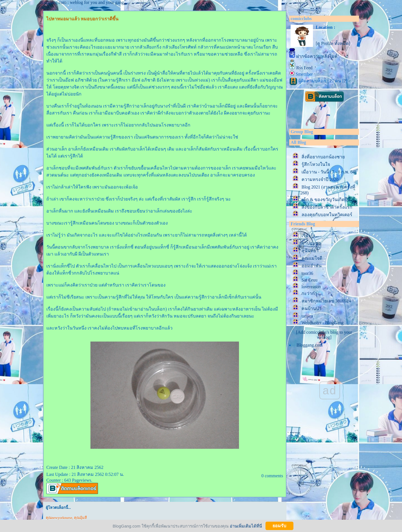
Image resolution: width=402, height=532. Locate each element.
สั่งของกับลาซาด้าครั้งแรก (327, 207)
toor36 (307, 273)
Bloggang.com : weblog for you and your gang (82, 2)
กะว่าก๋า (309, 293)
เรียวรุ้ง (308, 236)
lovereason (311, 287)
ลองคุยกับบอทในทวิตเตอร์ (327, 215)
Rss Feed (304, 68)
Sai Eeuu (309, 280)
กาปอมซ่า (311, 243)
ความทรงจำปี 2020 (321, 179)
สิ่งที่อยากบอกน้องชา (323, 157)
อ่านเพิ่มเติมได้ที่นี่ (246, 526)
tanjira (307, 316)
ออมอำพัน (312, 266)
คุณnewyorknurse (59, 518)
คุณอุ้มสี (80, 518)
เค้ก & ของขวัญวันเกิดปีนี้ (326, 200)
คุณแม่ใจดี (312, 258)
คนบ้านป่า (311, 308)
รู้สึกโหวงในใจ (316, 164)
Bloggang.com (310, 345)
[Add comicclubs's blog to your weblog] (324, 335)
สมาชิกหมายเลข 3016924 (326, 301)
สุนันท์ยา (310, 251)
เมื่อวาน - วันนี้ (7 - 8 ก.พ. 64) (329, 172)
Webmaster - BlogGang (323, 323)
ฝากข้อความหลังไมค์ (317, 56)
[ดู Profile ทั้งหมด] (333, 43)
